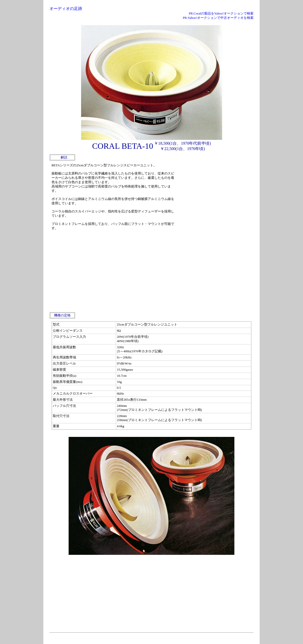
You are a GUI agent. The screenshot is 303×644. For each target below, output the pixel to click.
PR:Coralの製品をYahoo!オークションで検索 (221, 14)
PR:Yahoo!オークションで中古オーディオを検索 (218, 18)
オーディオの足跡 (66, 9)
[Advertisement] (215, 194)
